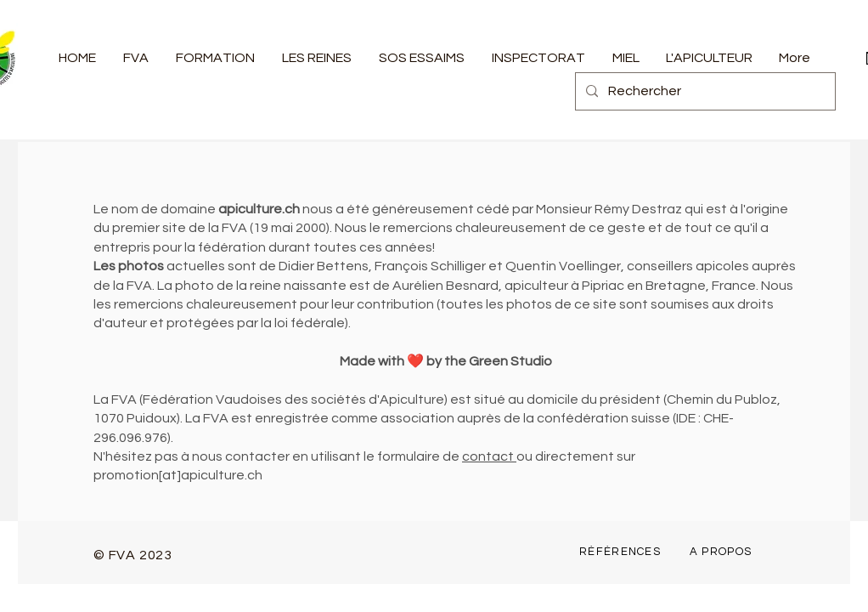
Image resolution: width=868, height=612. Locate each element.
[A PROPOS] (722, 552)
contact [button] (489, 456)
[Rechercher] (704, 91)
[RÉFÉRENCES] (622, 552)
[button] (136, 58)
